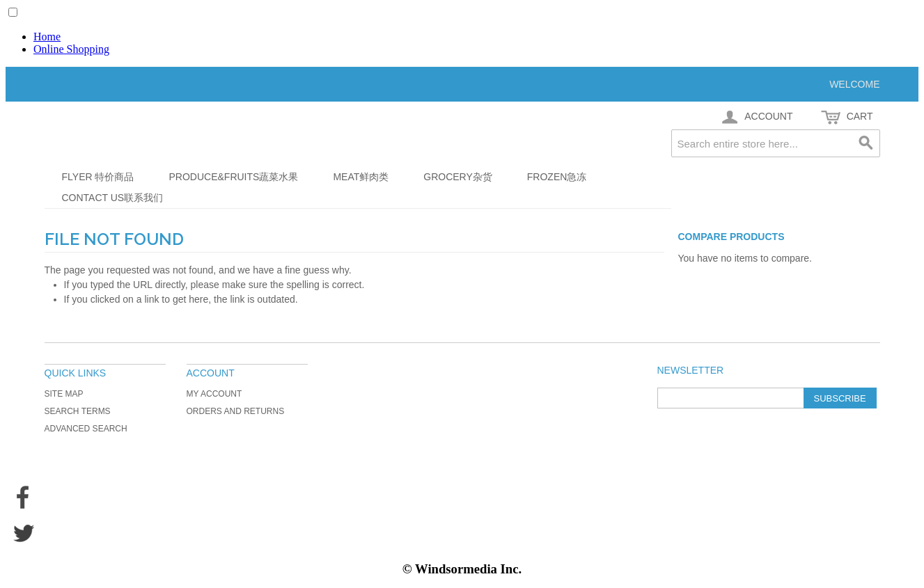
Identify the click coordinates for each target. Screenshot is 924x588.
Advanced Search (86, 429)
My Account (214, 394)
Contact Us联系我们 (113, 198)
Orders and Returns (236, 411)
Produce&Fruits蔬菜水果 (233, 177)
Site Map (64, 394)
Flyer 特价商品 (98, 177)
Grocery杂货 (458, 177)
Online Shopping (71, 49)
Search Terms (78, 411)
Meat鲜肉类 (361, 177)
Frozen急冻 (557, 177)
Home (47, 37)
